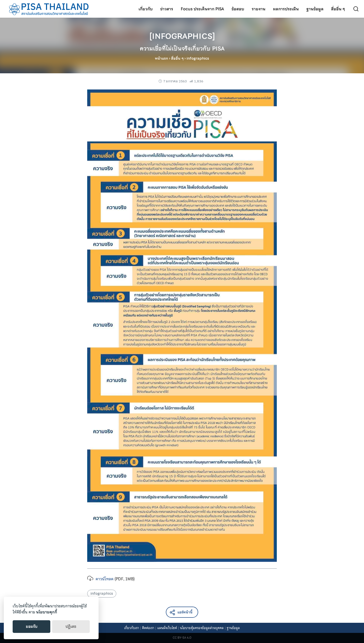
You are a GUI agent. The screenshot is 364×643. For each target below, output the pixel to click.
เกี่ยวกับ (146, 9)
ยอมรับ (32, 627)
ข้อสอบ (238, 9)
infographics (102, 593)
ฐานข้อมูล (315, 9)
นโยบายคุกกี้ (47, 612)
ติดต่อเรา (148, 628)
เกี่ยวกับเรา (132, 628)
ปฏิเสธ (71, 627)
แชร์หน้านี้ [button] (181, 613)
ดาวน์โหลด (100, 579)
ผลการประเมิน (286, 9)
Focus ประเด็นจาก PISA (202, 9)
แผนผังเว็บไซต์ (167, 628)
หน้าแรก (162, 58)
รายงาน (259, 9)
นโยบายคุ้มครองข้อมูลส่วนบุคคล (202, 628)
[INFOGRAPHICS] (182, 41)
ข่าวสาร (167, 9)
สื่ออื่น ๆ (338, 9)
